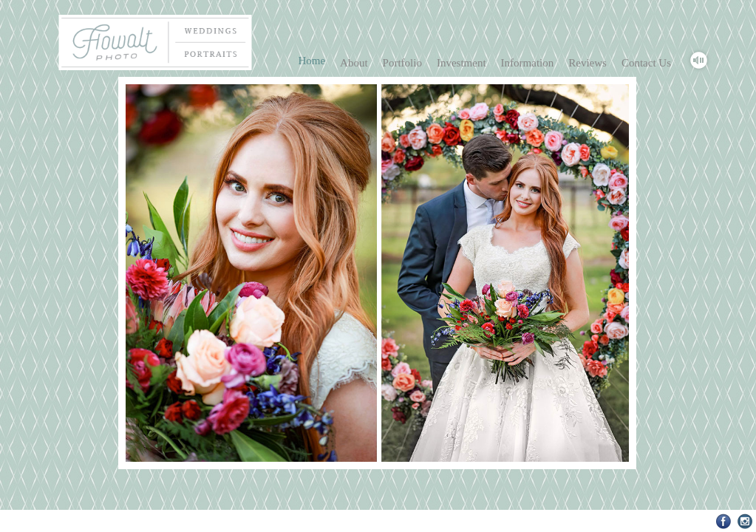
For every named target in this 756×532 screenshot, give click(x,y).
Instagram (745, 521)
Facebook (724, 521)
